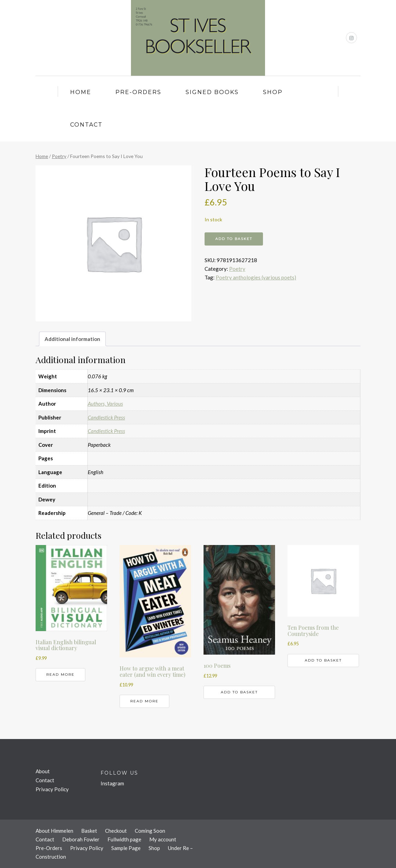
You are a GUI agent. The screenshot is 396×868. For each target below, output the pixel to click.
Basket (89, 831)
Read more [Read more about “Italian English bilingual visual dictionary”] (60, 675)
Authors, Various (105, 404)
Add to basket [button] (239, 692)
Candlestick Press (106, 417)
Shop (273, 92)
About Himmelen (54, 831)
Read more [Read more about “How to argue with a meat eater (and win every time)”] (144, 701)
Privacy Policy (52, 789)
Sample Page (126, 848)
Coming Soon (150, 831)
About (43, 771)
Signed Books (212, 92)
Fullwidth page (124, 839)
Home (81, 92)
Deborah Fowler (81, 839)
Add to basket (234, 239)
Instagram (112, 783)
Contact (86, 125)
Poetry (59, 156)
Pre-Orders (138, 92)
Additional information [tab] (72, 339)
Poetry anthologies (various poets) (256, 277)
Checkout (116, 831)
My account (163, 839)
